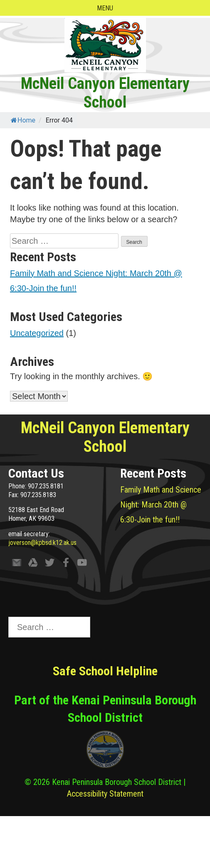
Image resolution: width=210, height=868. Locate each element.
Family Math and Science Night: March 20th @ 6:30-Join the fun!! (161, 505)
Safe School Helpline (105, 671)
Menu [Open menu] (105, 8)
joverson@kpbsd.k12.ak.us (42, 543)
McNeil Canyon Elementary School (105, 93)
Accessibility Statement (105, 794)
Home (23, 120)
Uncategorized (37, 333)
